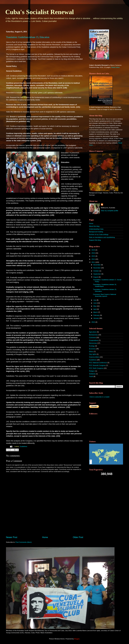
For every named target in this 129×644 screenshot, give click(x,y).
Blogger (77, 639)
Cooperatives (94, 340)
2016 (93, 253)
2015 (93, 256)
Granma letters (94, 357)
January (96, 318)
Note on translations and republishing (102, 237)
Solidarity (92, 374)
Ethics (91, 351)
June (95, 303)
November (97, 268)
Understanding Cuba (96, 229)
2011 (93, 262)
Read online (115, 67)
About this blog (94, 226)
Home (45, 537)
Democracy (93, 343)
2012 (93, 259)
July (95, 300)
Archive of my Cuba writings (99, 234)
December (97, 265)
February (97, 315)
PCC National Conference (98, 363)
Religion (92, 371)
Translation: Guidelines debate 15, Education (28, 37)
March (96, 312)
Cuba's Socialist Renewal (40, 12)
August (96, 277)
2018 (93, 250)
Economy (92, 349)
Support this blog (95, 240)
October (96, 271)
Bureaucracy (93, 335)
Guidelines (23, 446)
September (97, 274)
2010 (93, 322)
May (95, 306)
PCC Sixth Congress (96, 368)
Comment (92, 337)
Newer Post (12, 537)
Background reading (96, 232)
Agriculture (93, 332)
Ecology (92, 346)
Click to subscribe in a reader (100, 397)
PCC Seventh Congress (97, 365)
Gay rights (93, 354)
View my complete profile (110, 211)
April (95, 309)
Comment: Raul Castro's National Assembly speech (104, 295)
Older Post (78, 537)
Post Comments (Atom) (23, 542)
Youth (91, 376)
